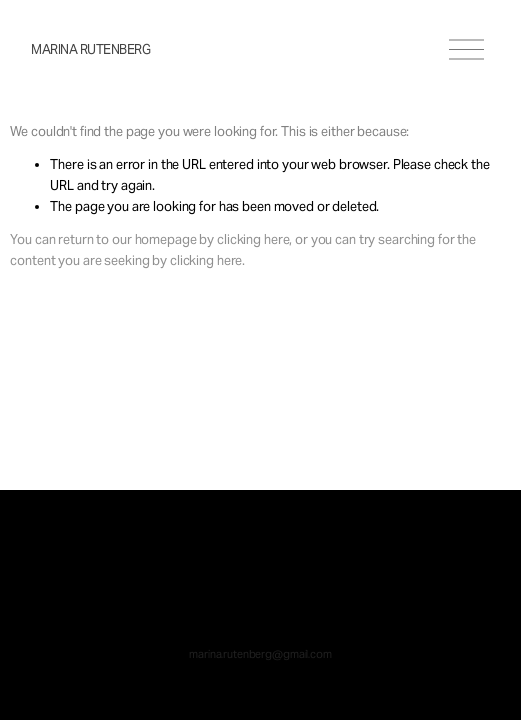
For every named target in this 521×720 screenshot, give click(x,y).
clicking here (253, 239)
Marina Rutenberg (90, 49)
